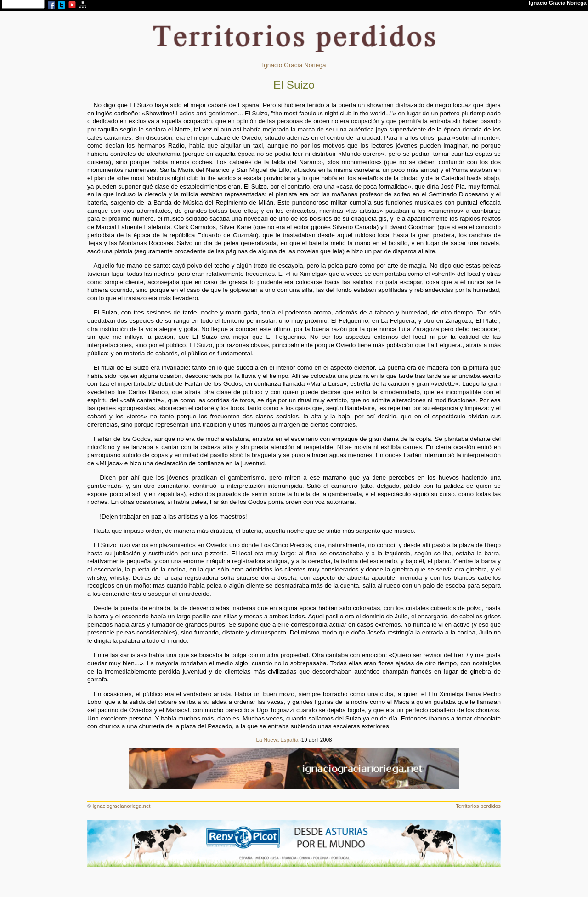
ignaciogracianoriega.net (122, 806)
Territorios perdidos (478, 806)
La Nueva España (277, 740)
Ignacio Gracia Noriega (294, 65)
